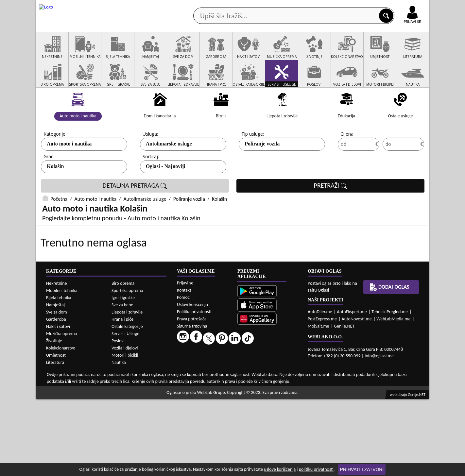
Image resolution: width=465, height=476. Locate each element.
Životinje (54, 418)
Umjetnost (56, 432)
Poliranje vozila (262, 169)
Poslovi (118, 418)
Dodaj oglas (408, 52)
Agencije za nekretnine (248, 52)
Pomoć (183, 374)
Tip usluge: (253, 159)
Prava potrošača (192, 396)
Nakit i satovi (58, 403)
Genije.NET (344, 403)
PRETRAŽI (331, 211)
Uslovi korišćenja (192, 381)
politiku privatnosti (316, 469)
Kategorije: (55, 159)
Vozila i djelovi (125, 425)
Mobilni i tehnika (62, 367)
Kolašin (55, 191)
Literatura (55, 439)
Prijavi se (185, 360)
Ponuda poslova (360, 52)
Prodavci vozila (187, 52)
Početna (59, 224)
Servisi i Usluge (125, 410)
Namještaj (55, 382)
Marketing (318, 7)
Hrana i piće (122, 396)
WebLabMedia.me (393, 396)
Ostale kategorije (127, 403)
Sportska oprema (127, 367)
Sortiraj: (151, 181)
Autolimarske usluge (169, 169)
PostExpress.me (322, 396)
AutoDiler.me (320, 389)
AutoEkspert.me (352, 389)
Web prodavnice (134, 52)
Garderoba (56, 396)
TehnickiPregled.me (390, 389)
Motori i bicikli (125, 432)
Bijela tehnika (59, 374)
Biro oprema (123, 360)
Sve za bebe (122, 382)
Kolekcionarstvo (61, 425)
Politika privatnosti (194, 389)
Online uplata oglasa (399, 7)
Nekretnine (57, 360)
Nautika (119, 439)
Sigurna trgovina (192, 403)
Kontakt (353, 6)
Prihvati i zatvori (362, 469)
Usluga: (150, 159)
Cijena (347, 159)
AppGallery (279, 7)
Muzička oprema (61, 410)
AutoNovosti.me (357, 396)
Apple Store (238, 6)
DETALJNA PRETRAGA (135, 211)
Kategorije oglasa (79, 52)
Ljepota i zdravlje (127, 389)
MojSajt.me (319, 403)
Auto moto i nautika (69, 169)
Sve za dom (57, 389)
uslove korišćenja (280, 469)
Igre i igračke (123, 374)
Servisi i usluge (307, 52)
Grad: (49, 181)
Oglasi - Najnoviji (166, 191)
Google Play (197, 6)
